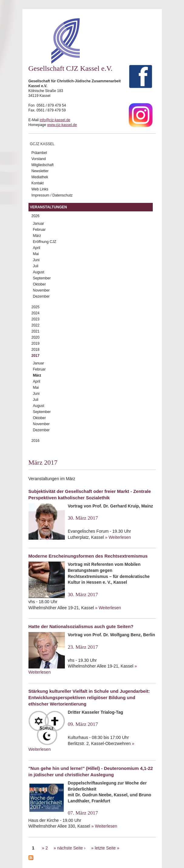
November (41, 290)
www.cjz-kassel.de (62, 125)
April (37, 248)
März (37, 236)
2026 (36, 216)
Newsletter (40, 171)
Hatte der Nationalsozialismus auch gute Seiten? (81, 626)
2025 (36, 307)
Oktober (40, 284)
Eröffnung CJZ (45, 242)
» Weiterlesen (118, 537)
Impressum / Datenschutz (52, 195)
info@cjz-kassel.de (55, 120)
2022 (36, 325)
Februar (39, 230)
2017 (36, 356)
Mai (36, 254)
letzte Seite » (107, 848)
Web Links (40, 189)
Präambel (39, 153)
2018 (36, 350)
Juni (36, 260)
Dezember (41, 296)
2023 (36, 319)
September (42, 278)
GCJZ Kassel (42, 144)
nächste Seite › (71, 848)
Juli (36, 266)
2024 (36, 313)
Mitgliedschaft (43, 165)
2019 (36, 343)
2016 (36, 441)
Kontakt (38, 183)
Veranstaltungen (49, 207)
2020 (36, 337)
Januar (39, 224)
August (39, 272)
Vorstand (39, 159)
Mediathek (40, 177)
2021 (36, 331)
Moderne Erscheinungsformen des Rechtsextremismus (88, 556)
